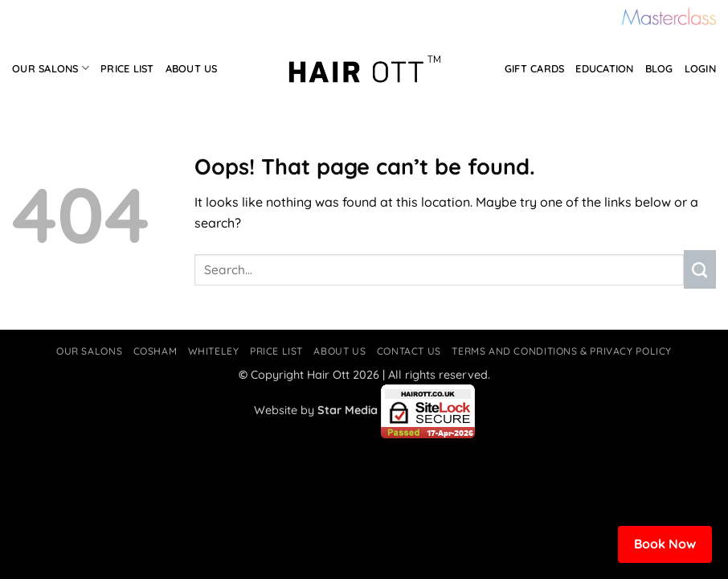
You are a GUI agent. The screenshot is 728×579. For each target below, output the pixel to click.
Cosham (155, 351)
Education (604, 68)
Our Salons (51, 68)
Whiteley (214, 351)
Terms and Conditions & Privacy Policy (562, 351)
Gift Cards (535, 68)
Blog (659, 68)
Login (700, 68)
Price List (127, 68)
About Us (192, 68)
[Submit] (700, 269)
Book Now (665, 544)
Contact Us (409, 351)
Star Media (348, 410)
